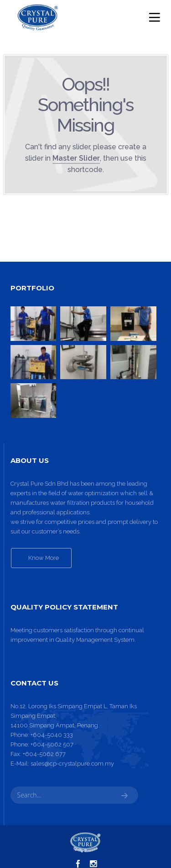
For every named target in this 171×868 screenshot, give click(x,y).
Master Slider (76, 158)
